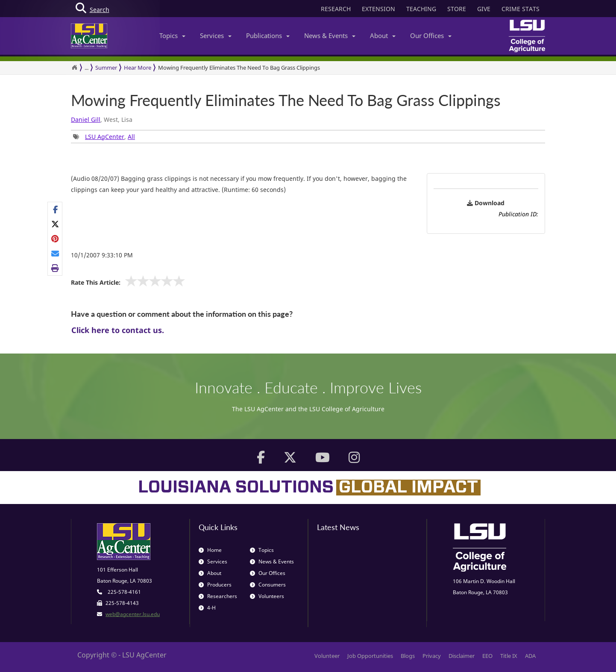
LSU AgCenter (105, 137)
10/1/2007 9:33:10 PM (102, 255)
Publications (268, 35)
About (383, 35)
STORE (457, 9)
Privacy (432, 656)
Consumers (268, 585)
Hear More (138, 68)
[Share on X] (55, 224)
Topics (172, 35)
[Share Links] (55, 239)
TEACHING (421, 9)
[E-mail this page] (55, 253)
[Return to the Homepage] (74, 68)
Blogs (408, 656)
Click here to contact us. (118, 330)
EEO (487, 656)
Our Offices (431, 35)
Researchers (218, 596)
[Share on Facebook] (55, 209)
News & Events (330, 35)
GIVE (484, 9)
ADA (530, 656)
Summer (106, 68)
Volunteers (267, 596)
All (131, 137)
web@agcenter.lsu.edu (133, 614)
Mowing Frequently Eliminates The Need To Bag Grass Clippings (239, 68)
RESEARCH (336, 9)
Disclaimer (462, 656)
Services (216, 35)
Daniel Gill (86, 119)
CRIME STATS (521, 9)
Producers (215, 585)
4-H (207, 608)
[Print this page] (55, 268)
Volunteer (327, 656)
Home (210, 550)
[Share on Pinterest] (55, 239)
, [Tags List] (104, 137)
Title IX (509, 656)
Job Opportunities (370, 656)
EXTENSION (378, 9)
